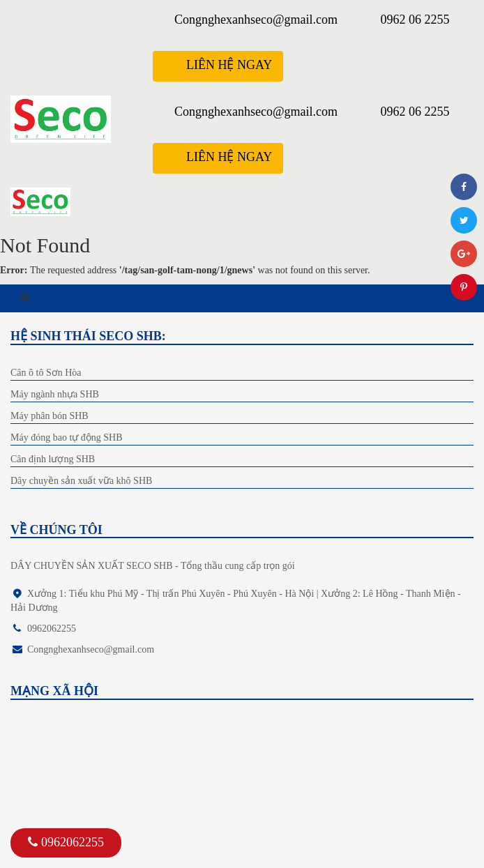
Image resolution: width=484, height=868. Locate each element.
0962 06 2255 (415, 20)
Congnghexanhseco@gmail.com (256, 20)
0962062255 (66, 842)
